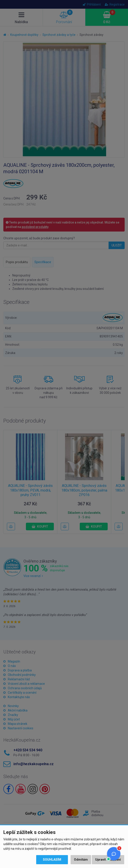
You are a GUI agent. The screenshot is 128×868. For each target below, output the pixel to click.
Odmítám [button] (81, 860)
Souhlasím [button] (52, 860)
